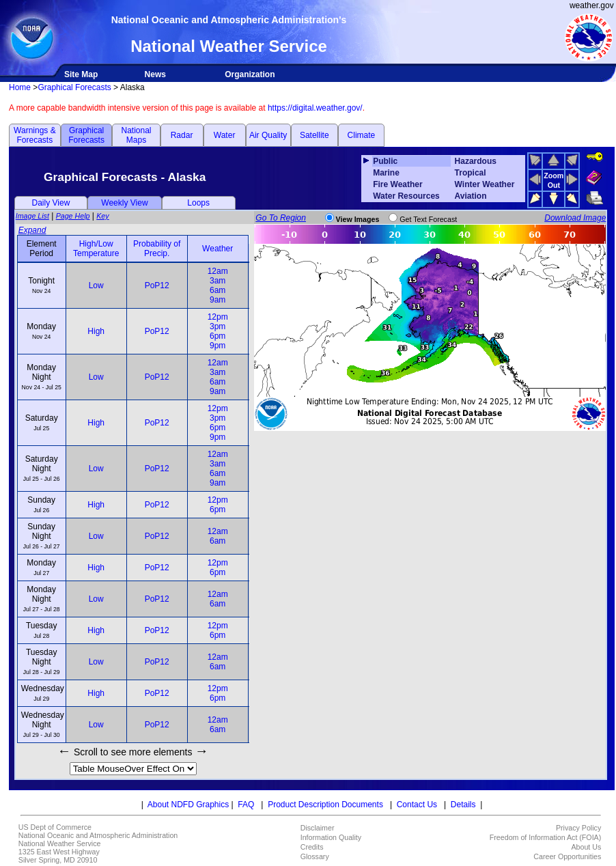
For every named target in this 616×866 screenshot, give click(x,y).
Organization (250, 74)
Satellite (314, 135)
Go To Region (281, 218)
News (155, 74)
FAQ (246, 805)
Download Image (575, 218)
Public (385, 161)
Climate (362, 135)
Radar (182, 135)
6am (218, 290)
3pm (218, 326)
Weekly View (124, 203)
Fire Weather (397, 184)
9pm (218, 346)
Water (225, 135)
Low (96, 285)
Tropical (471, 173)
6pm (218, 336)
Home (20, 87)
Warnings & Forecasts (35, 135)
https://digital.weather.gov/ (315, 108)
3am (218, 281)
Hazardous (476, 161)
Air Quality (268, 135)
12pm (218, 317)
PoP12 (157, 285)
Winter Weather (485, 184)
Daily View (51, 203)
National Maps (136, 135)
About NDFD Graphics (188, 805)
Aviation (471, 196)
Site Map (81, 74)
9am (218, 300)
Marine (386, 173)
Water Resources (406, 196)
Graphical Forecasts (74, 87)
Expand (32, 230)
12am (218, 271)
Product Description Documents (325, 805)
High (96, 331)
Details (463, 805)
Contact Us (417, 805)
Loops (198, 203)
